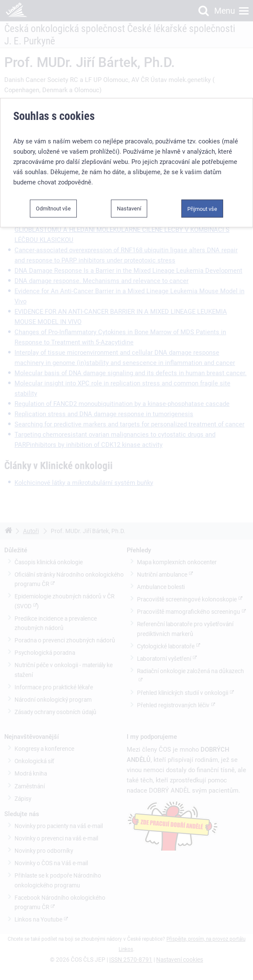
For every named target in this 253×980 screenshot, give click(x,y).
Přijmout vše (202, 206)
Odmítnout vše (53, 205)
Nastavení (129, 205)
